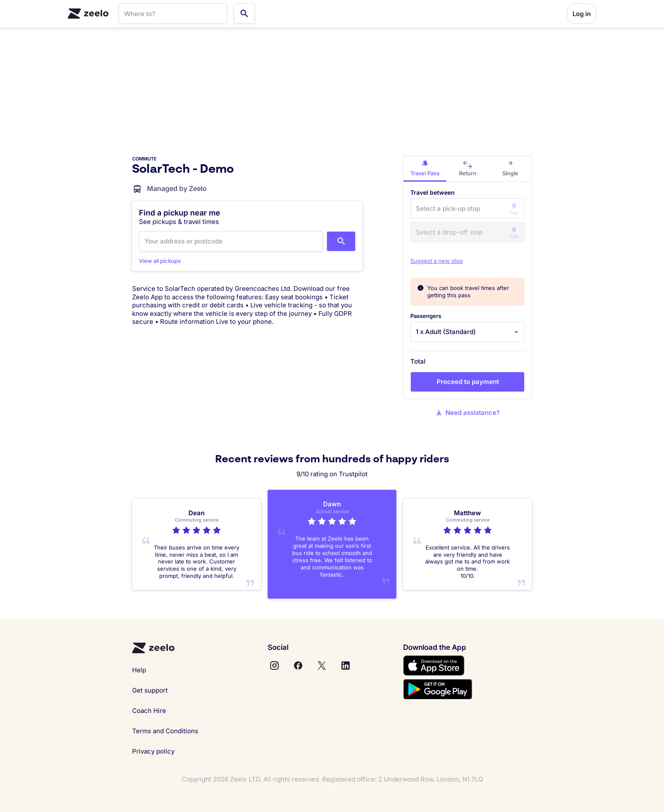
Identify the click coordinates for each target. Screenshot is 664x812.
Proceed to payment (468, 382)
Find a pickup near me (180, 213)
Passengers (426, 316)
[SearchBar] (173, 14)
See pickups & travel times (179, 222)
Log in (582, 14)
